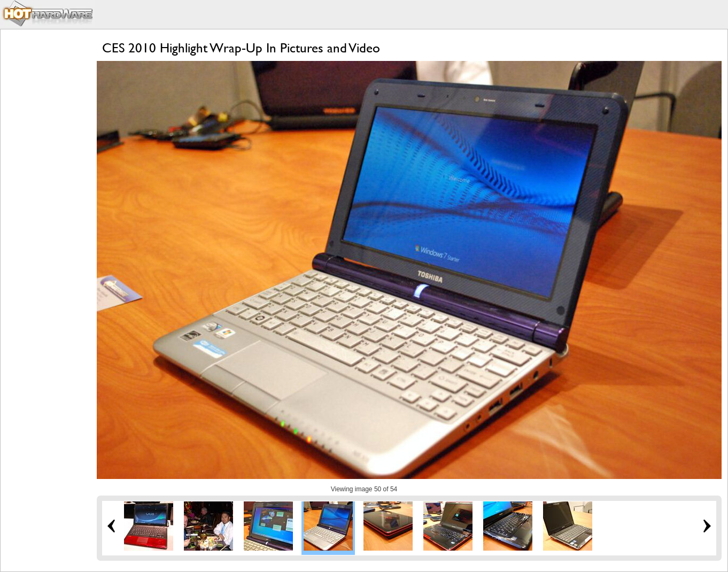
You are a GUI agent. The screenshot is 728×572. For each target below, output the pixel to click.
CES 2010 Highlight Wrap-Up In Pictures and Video (241, 48)
